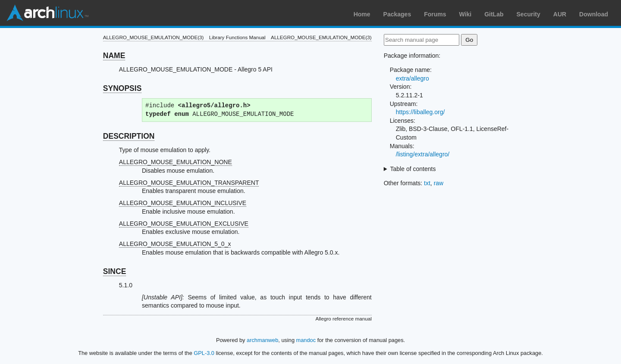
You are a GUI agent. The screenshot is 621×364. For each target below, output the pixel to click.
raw (439, 183)
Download (594, 14)
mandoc (306, 340)
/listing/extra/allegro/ (423, 154)
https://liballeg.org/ (420, 112)
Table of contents (413, 169)
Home (362, 14)
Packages (397, 14)
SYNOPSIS (122, 88)
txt (427, 183)
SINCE (114, 271)
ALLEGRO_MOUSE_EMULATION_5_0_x (175, 244)
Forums (435, 14)
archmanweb (262, 340)
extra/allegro (412, 78)
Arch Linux (47, 13)
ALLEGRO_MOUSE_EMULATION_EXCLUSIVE (184, 224)
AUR (560, 14)
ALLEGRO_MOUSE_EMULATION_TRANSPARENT (189, 183)
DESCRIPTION (129, 136)
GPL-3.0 (204, 353)
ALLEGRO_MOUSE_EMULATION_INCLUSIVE (183, 203)
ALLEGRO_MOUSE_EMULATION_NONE (176, 162)
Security (528, 14)
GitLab (494, 14)
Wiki (466, 14)
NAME (114, 56)
